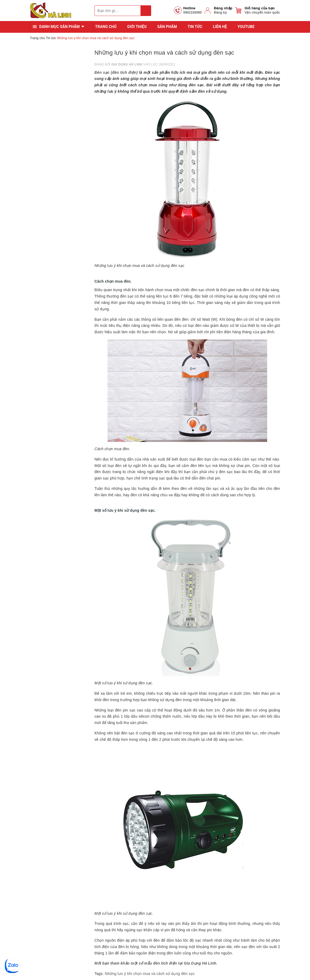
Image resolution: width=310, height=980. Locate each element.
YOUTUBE (246, 27)
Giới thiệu (137, 27)
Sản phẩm (167, 27)
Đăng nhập (223, 8)
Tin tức (195, 27)
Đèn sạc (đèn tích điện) (116, 72)
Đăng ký (220, 13)
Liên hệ (220, 27)
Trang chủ (106, 27)
